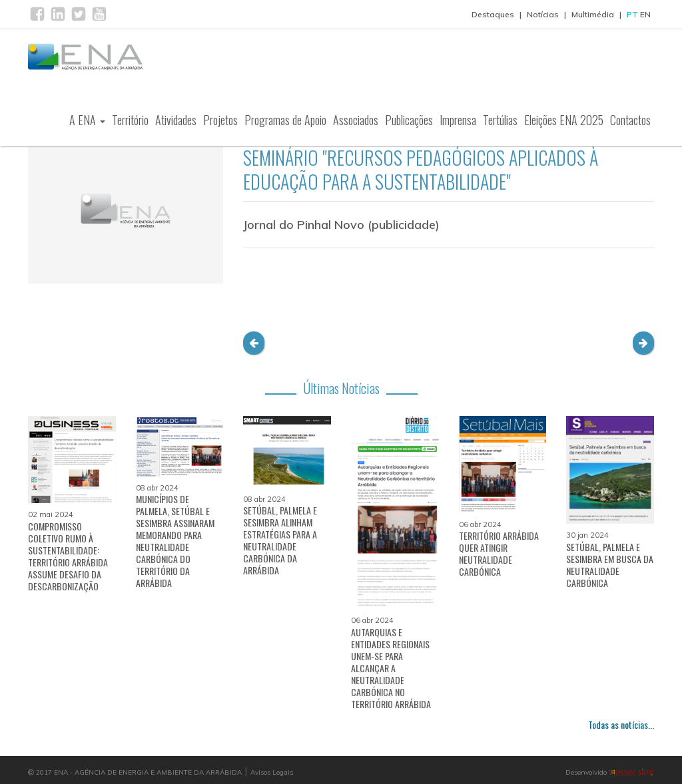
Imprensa (458, 122)
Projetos (220, 122)
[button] (254, 343)
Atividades (176, 122)
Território (130, 122)
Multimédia (593, 14)
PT (632, 14)
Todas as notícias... (621, 724)
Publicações (409, 122)
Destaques (493, 14)
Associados (356, 122)
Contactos (630, 122)
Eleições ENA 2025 (564, 122)
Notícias (543, 14)
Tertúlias (500, 122)
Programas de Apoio (285, 122)
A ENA (87, 122)
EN (645, 14)
